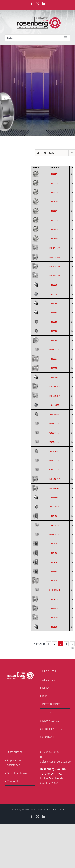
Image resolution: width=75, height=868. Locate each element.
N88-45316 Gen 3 (55, 525)
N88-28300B (55, 294)
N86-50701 (55, 174)
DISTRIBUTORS (51, 704)
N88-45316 (55, 516)
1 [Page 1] (48, 644)
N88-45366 (55, 581)
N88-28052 (55, 285)
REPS (45, 696)
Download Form (17, 773)
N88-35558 (55, 368)
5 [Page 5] (72, 644)
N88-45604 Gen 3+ (55, 590)
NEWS (46, 688)
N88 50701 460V (55, 276)
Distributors (14, 752)
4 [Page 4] (66, 644)
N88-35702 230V (55, 386)
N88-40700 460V (55, 488)
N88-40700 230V (55, 479)
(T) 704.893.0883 (50, 752)
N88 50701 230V (55, 266)
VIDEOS (47, 712)
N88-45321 (55, 562)
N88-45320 (55, 553)
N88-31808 (55, 331)
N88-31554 (55, 303)
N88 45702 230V (55, 248)
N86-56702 (55, 211)
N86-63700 (55, 229)
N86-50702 (55, 183)
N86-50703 (55, 192)
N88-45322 (55, 571)
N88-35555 (55, 359)
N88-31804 (55, 322)
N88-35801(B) (55, 414)
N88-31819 (55, 340)
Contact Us (14, 781)
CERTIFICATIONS (52, 729)
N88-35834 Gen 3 (55, 442)
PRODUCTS (49, 671)
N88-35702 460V (55, 396)
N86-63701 (55, 239)
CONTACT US (50, 737)
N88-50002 (55, 627)
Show (46, 153)
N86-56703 (55, 220)
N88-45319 (55, 544)
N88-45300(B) (55, 507)
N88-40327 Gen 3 (55, 460)
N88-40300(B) (55, 451)
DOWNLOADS (51, 721)
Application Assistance (14, 763)
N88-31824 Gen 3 (55, 349)
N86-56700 (55, 202)
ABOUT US (49, 680)
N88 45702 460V (55, 257)
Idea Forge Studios (55, 810)
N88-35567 (55, 377)
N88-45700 (55, 599)
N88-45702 (55, 618)
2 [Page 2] (54, 644)
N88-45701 (55, 608)
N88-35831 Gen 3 (55, 423)
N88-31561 (55, 312)
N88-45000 (55, 497)
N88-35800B (55, 405)
